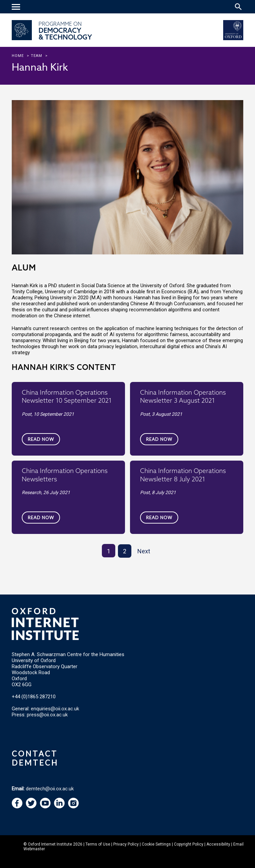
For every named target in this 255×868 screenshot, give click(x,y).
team (37, 56)
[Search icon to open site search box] (238, 7)
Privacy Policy (126, 844)
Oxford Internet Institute (50, 844)
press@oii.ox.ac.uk (47, 715)
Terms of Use (98, 844)
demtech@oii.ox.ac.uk (50, 789)
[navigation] (17, 7)
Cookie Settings (156, 844)
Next (144, 551)
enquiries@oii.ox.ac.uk (55, 709)
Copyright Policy (189, 844)
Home (18, 56)
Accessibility (218, 844)
